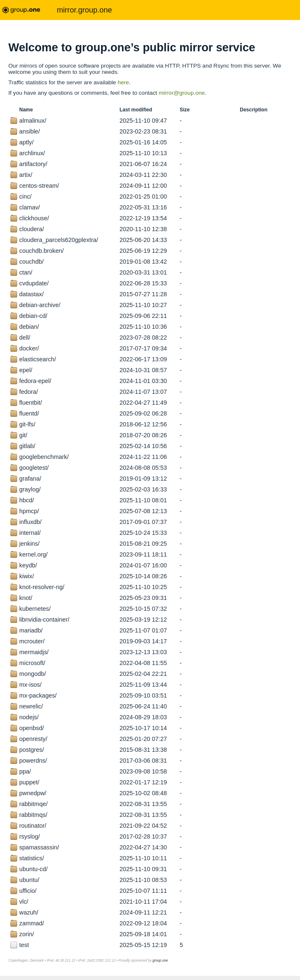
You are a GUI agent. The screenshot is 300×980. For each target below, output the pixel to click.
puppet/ (29, 782)
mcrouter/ (32, 641)
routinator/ (33, 826)
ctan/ (26, 272)
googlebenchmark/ (44, 457)
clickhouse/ (34, 218)
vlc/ (24, 902)
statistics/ (32, 858)
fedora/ (29, 392)
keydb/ (28, 565)
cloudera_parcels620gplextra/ (59, 240)
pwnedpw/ (33, 793)
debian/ (29, 327)
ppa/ (25, 771)
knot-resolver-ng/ (42, 587)
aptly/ (26, 142)
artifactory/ (33, 164)
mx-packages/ (38, 695)
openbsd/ (32, 728)
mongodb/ (33, 674)
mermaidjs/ (34, 652)
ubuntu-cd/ (33, 869)
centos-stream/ (39, 186)
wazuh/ (29, 912)
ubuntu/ (29, 880)
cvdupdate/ (34, 283)
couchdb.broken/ (41, 251)
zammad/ (32, 923)
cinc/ (25, 197)
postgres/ (32, 750)
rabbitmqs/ (33, 815)
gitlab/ (27, 446)
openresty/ (33, 739)
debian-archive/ (40, 305)
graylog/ (30, 489)
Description (254, 110)
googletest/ (34, 468)
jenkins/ (29, 544)
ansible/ (30, 131)
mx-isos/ (31, 685)
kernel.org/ (33, 554)
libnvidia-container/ (44, 620)
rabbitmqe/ (33, 804)
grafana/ (30, 479)
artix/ (26, 175)
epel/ (26, 370)
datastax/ (31, 294)
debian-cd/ (33, 316)
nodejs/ (29, 717)
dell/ (25, 338)
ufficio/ (28, 891)
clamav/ (30, 207)
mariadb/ (31, 630)
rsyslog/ (30, 836)
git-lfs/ (27, 424)
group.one (160, 961)
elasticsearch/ (38, 359)
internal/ (30, 533)
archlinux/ (32, 153)
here (123, 82)
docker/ (29, 348)
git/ (23, 435)
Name (26, 110)
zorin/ (27, 934)
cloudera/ (32, 229)
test (24, 945)
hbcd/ (27, 500)
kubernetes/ (35, 609)
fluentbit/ (31, 403)
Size (185, 110)
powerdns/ (33, 761)
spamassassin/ (39, 847)
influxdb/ (31, 522)
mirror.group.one (84, 10)
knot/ (26, 598)
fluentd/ (29, 413)
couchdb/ (31, 262)
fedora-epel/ (35, 381)
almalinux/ (33, 121)
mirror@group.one (182, 93)
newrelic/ (31, 706)
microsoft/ (32, 663)
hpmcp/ (29, 511)
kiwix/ (27, 576)
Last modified (136, 110)
